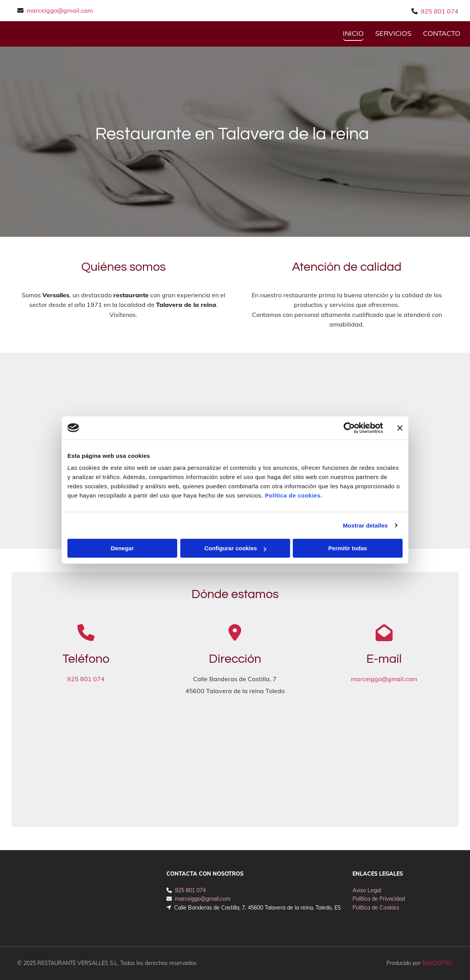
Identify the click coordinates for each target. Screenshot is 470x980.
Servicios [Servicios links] (393, 33)
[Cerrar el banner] (400, 428)
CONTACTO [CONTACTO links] (442, 33)
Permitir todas (348, 548)
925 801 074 (440, 11)
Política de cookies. (293, 495)
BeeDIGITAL (437, 963)
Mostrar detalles (365, 525)
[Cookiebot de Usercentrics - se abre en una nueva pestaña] (349, 428)
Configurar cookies (235, 548)
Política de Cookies (376, 908)
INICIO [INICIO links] (353, 33)
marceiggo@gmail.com (60, 10)
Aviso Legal (367, 890)
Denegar (122, 548)
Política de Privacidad (379, 899)
